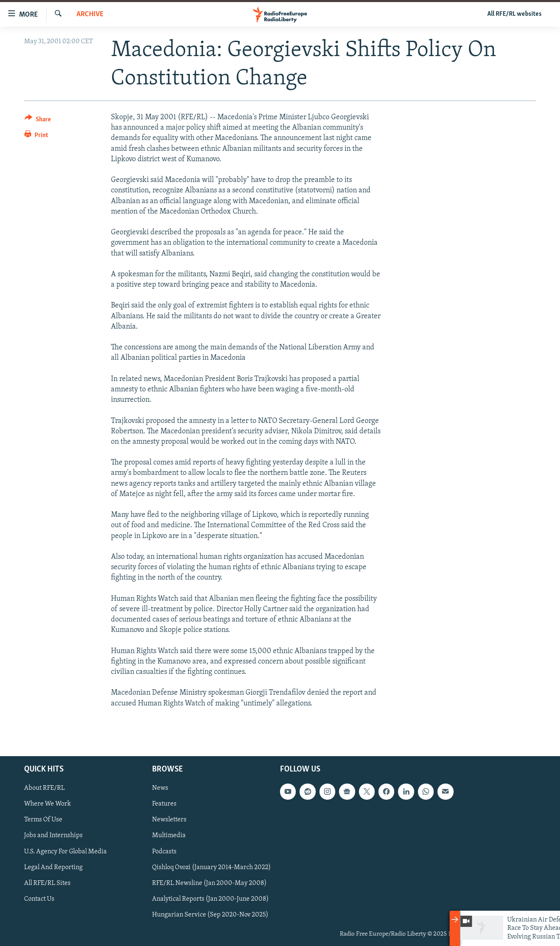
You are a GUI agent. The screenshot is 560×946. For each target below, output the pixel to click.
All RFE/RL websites (515, 14)
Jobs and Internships (53, 835)
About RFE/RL (44, 788)
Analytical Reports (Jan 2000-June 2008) (210, 899)
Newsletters (169, 820)
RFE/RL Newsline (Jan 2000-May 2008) (209, 883)
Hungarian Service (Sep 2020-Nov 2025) (210, 915)
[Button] (38, 121)
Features (164, 804)
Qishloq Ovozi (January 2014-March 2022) (211, 867)
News (160, 788)
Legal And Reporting (53, 867)
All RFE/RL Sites (47, 883)
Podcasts (164, 851)
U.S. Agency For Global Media (65, 851)
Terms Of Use (43, 820)
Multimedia (169, 835)
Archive (90, 14)
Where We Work (48, 804)
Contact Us (39, 899)
